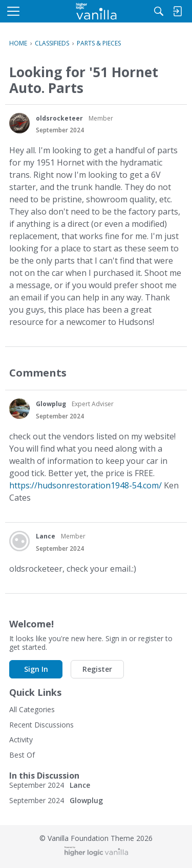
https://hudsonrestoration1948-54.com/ (86, 485)
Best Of (22, 755)
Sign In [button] (36, 669)
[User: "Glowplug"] (19, 409)
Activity (21, 740)
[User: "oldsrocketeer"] (19, 123)
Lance (46, 536)
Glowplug (51, 404)
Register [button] (97, 669)
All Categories (32, 709)
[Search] (159, 11)
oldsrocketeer (59, 118)
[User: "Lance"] (19, 541)
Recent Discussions (41, 725)
